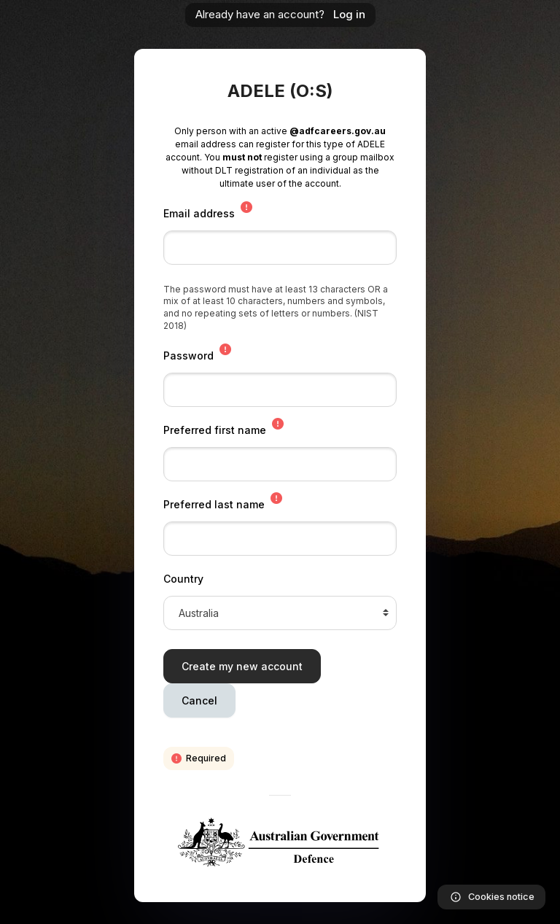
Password (188, 356)
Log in (349, 14)
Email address (199, 213)
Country (183, 579)
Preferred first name (215, 430)
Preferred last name (214, 504)
